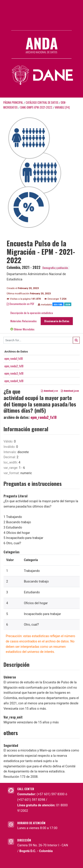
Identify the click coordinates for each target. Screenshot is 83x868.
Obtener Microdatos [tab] (22, 329)
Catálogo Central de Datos (42, 103)
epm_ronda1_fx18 (14, 358)
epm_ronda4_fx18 (14, 381)
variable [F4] (62, 107)
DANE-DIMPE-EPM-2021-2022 (36, 107)
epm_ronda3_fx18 (14, 373)
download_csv (49, 391)
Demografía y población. (56, 268)
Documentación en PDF (20, 304)
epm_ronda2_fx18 (14, 366)
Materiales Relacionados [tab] (24, 321)
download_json (70, 391)
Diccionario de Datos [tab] (57, 321)
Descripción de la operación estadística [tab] (32, 313)
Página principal (13, 103)
